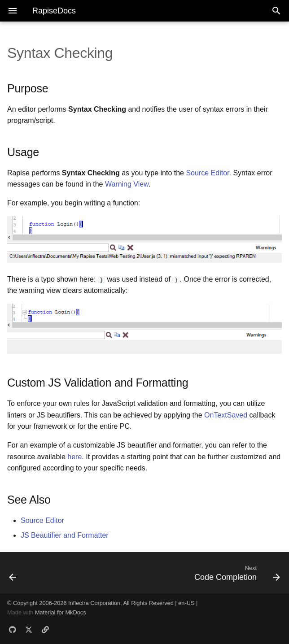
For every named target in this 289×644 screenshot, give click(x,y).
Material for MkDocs (61, 612)
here (74, 456)
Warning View (127, 184)
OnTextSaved (226, 415)
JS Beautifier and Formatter (65, 535)
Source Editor (207, 173)
